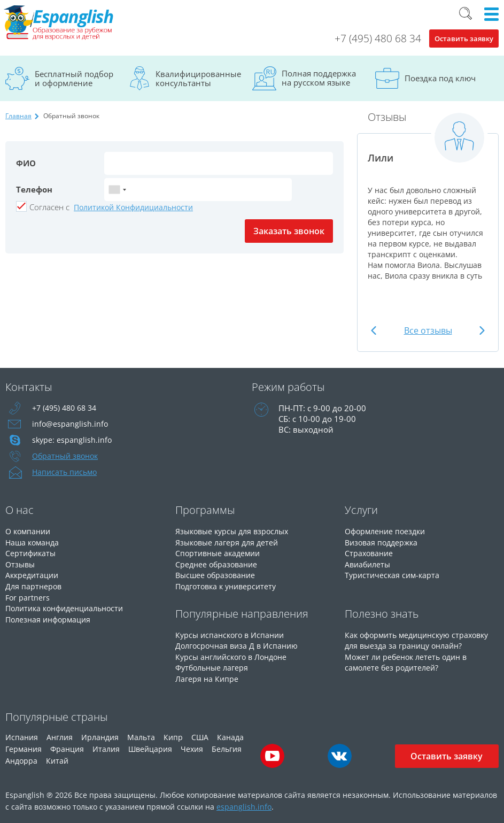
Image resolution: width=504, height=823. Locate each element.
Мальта (141, 733)
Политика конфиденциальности (69, 606)
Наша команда (34, 542)
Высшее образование (218, 574)
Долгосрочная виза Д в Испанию (239, 643)
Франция (67, 745)
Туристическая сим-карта (394, 574)
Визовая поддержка (383, 542)
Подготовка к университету (229, 584)
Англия (60, 733)
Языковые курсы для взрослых (236, 531)
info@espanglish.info (71, 424)
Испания (22, 733)
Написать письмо (66, 472)
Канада (230, 733)
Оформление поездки (388, 531)
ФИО (26, 163)
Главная (18, 116)
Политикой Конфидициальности (133, 207)
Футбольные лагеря (214, 665)
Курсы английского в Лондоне (235, 654)
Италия (106, 745)
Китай (57, 757)
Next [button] (481, 331)
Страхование (370, 552)
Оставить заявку (464, 39)
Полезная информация (51, 617)
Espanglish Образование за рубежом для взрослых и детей (63, 24)
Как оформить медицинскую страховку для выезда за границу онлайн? (421, 638)
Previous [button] (375, 331)
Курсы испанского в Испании (232, 633)
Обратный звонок (68, 456)
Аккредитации (33, 574)
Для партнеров (34, 584)
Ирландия (100, 733)
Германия (24, 745)
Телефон (34, 189)
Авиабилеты (369, 563)
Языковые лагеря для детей (229, 542)
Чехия (192, 745)
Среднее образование (218, 563)
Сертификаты (32, 552)
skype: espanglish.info (73, 440)
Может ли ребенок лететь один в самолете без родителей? (410, 659)
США (200, 733)
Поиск (466, 13)
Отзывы (21, 563)
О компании (30, 531)
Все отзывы (428, 330)
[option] (428, 202)
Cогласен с (49, 207)
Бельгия (227, 745)
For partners (28, 595)
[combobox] (117, 190)
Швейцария (150, 745)
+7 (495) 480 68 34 (378, 39)
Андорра (21, 757)
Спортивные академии (220, 552)
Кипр (173, 733)
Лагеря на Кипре (208, 675)
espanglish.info (244, 803)
